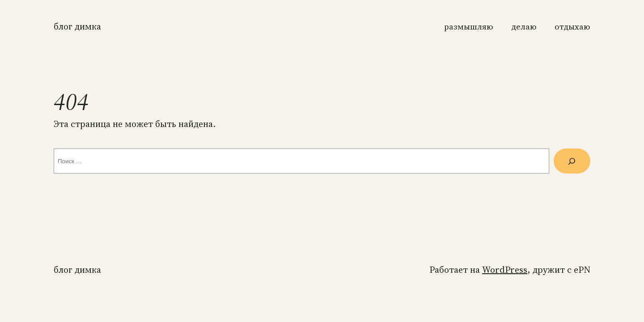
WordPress (505, 270)
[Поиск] (572, 161)
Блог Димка (77, 26)
